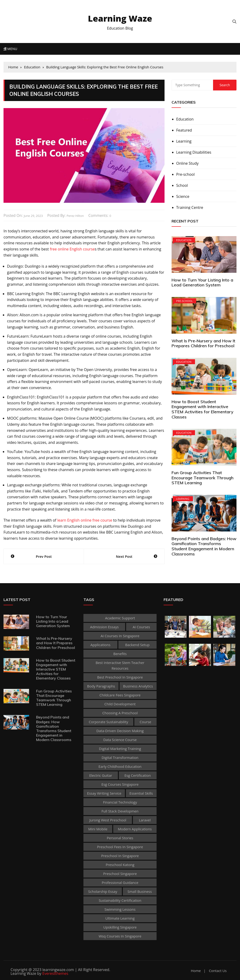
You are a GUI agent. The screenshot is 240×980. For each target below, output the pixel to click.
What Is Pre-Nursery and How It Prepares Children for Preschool (203, 343)
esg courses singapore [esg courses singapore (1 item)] (120, 784)
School (182, 185)
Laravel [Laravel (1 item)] (145, 820)
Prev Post (44, 556)
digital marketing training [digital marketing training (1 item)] (120, 749)
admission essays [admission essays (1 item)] (104, 627)
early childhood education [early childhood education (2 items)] (120, 766)
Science (183, 196)
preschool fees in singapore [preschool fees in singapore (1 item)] (120, 847)
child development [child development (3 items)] (120, 704)
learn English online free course (85, 520)
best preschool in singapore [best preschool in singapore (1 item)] (120, 677)
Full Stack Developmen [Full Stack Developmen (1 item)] (120, 811)
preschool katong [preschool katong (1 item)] (120, 865)
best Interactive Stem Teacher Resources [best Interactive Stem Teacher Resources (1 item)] (120, 665)
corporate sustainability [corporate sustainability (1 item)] (109, 722)
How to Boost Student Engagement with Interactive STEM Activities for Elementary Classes (202, 409)
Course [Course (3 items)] (145, 722)
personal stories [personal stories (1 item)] (120, 838)
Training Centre (190, 207)
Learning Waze (120, 18)
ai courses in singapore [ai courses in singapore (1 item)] (120, 636)
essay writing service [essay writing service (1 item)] (104, 793)
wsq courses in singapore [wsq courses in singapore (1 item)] (120, 936)
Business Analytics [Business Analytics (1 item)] (138, 686)
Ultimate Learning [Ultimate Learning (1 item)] (120, 918)
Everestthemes (55, 973)
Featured (184, 130)
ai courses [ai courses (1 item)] (141, 627)
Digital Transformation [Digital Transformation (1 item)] (120, 757)
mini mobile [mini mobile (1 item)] (98, 829)
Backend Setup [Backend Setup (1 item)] (137, 645)
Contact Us (218, 971)
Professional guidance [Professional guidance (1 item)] (120, 882)
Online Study (187, 163)
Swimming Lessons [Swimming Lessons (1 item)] (120, 909)
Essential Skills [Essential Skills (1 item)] (141, 793)
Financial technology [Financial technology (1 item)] (120, 802)
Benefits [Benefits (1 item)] (120, 654)
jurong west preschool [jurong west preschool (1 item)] (108, 820)
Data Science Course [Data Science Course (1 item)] (120, 740)
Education (185, 119)
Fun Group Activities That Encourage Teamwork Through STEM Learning (202, 478)
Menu (10, 49)
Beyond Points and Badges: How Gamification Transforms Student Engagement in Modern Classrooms (204, 546)
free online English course (72, 249)
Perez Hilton (75, 216)
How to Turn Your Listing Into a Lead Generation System (202, 283)
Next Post (124, 556)
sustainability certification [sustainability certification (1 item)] (120, 900)
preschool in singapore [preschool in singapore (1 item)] (120, 856)
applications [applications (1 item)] (100, 645)
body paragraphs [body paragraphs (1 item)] (101, 686)
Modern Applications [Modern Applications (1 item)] (135, 829)
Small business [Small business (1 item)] (140, 891)
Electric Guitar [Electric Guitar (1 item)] (101, 775)
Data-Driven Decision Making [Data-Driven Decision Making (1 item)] (120, 731)
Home (196, 971)
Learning (184, 141)
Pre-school (186, 174)
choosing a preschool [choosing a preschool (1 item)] (120, 713)
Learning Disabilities (194, 152)
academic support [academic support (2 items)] (120, 618)
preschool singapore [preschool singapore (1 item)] (120, 874)
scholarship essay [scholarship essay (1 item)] (103, 891)
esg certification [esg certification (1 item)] (138, 775)
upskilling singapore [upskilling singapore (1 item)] (120, 927)
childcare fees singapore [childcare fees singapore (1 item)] (120, 695)
